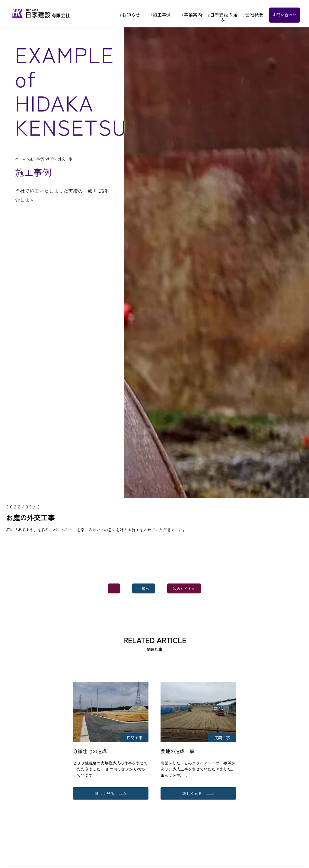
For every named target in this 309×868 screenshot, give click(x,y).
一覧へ (144, 588)
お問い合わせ (285, 15)
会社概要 (253, 15)
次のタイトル (184, 588)
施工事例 (161, 15)
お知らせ (130, 15)
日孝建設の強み (223, 17)
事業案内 (192, 15)
